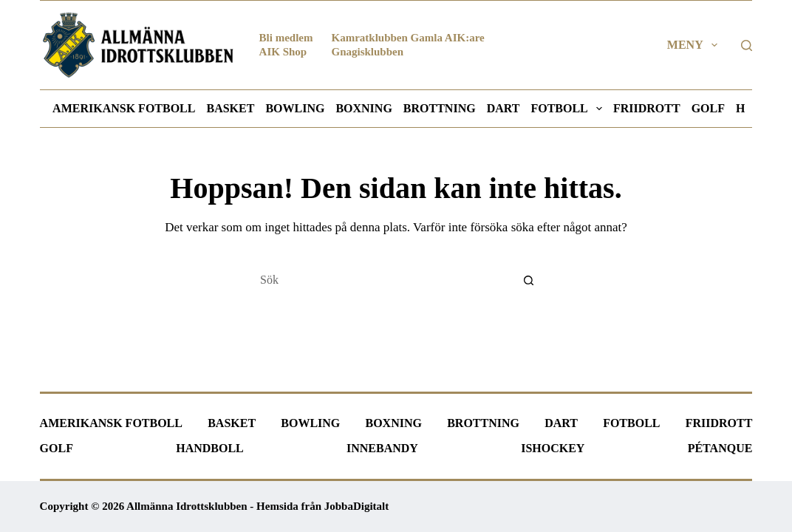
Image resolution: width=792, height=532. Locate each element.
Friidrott (647, 108)
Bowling (295, 108)
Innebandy (382, 448)
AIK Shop (283, 52)
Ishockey (553, 448)
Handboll (210, 448)
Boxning (363, 108)
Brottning (440, 108)
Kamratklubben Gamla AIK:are (408, 38)
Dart (503, 108)
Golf (708, 108)
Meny (695, 45)
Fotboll (569, 109)
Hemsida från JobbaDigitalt (322, 506)
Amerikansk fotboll (124, 108)
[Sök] (747, 45)
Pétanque (720, 448)
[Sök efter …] (381, 280)
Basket (230, 108)
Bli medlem (286, 38)
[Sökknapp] (529, 280)
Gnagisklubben (368, 52)
